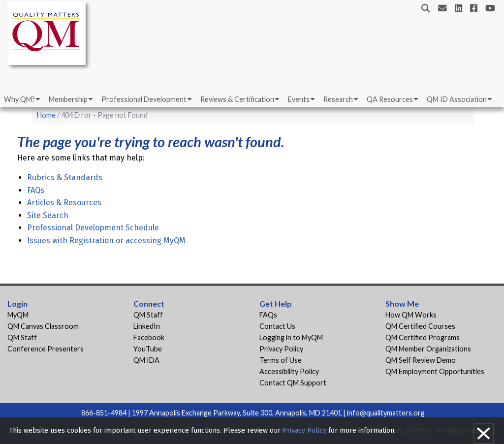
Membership (68, 99)
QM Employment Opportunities (435, 371)
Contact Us (277, 326)
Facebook (149, 337)
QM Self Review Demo (421, 360)
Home (46, 115)
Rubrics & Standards (65, 177)
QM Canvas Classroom (43, 326)
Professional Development (144, 99)
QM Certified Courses (420, 326)
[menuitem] (21, 99)
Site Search (48, 215)
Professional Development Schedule (93, 228)
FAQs (36, 190)
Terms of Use (281, 360)
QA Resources (390, 99)
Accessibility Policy (289, 371)
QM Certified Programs (423, 337)
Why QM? (19, 99)
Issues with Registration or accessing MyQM (106, 240)
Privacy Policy (281, 349)
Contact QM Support (293, 383)
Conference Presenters (46, 349)
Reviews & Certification (237, 99)
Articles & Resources (64, 203)
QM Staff (22, 337)
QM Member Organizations (428, 349)
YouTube (148, 349)
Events (299, 99)
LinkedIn (147, 326)
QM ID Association (457, 99)
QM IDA (146, 360)
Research (338, 99)
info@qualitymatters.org (386, 413)
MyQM (18, 315)
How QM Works (411, 315)
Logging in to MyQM (291, 337)
